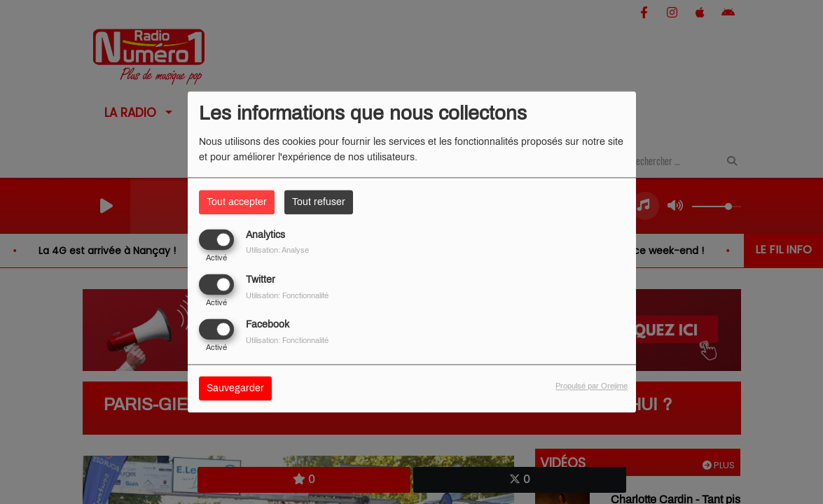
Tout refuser (319, 202)
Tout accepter (237, 202)
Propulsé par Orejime (592, 386)
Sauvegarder (235, 389)
